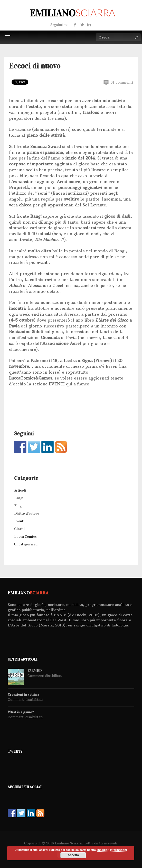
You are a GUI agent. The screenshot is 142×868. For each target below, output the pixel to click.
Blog (18, 506)
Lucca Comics (25, 537)
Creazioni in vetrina (23, 695)
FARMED (35, 671)
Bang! (19, 498)
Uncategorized (26, 544)
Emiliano (72, 13)
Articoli (20, 490)
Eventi (19, 521)
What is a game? (21, 712)
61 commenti (118, 82)
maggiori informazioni (112, 850)
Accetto (73, 855)
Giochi (19, 529)
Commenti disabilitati (45, 676)
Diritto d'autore (27, 513)
